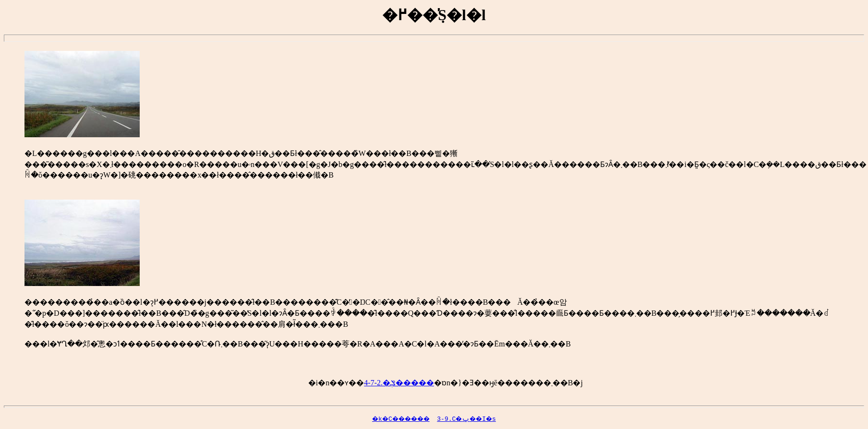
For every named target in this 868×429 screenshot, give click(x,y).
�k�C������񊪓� (380, 418)
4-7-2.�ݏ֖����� (399, 383)
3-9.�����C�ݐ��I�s (475, 418)
